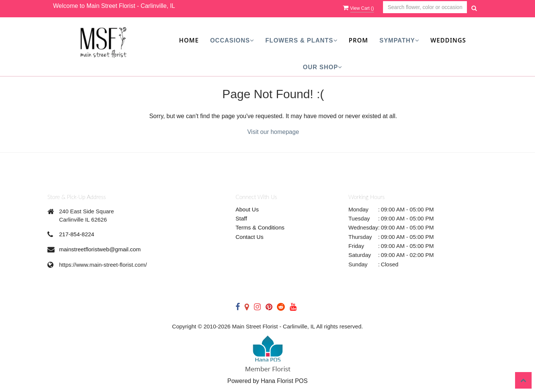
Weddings (448, 40)
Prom (359, 40)
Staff (241, 218)
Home (189, 40)
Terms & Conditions (260, 227)
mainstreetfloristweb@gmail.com (100, 249)
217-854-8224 (77, 234)
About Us (247, 209)
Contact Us (249, 237)
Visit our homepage (273, 132)
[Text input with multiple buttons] (425, 7)
